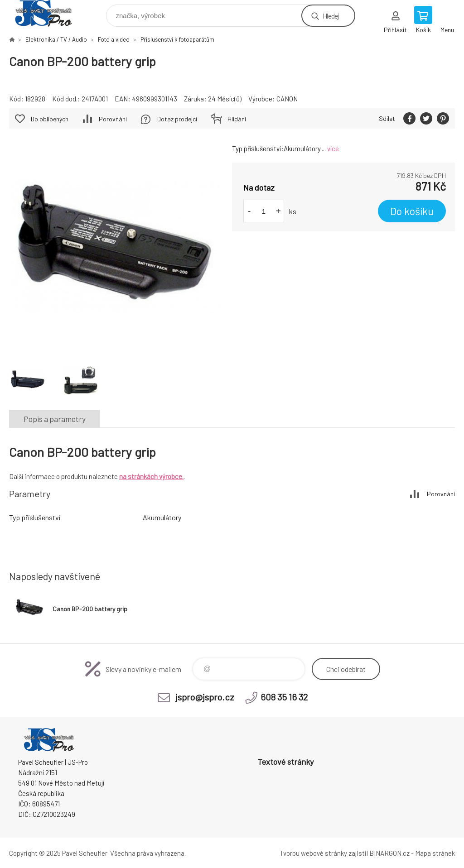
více (333, 149)
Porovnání (113, 119)
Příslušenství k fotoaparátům (177, 39)
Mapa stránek (435, 853)
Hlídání (237, 119)
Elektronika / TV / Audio (56, 39)
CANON (287, 99)
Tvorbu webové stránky (313, 853)
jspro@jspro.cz (205, 697)
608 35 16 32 (284, 697)
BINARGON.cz (389, 853)
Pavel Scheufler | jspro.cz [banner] (49, 13)
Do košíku (412, 211)
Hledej (331, 16)
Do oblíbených (50, 119)
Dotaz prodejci (177, 119)
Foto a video (114, 39)
